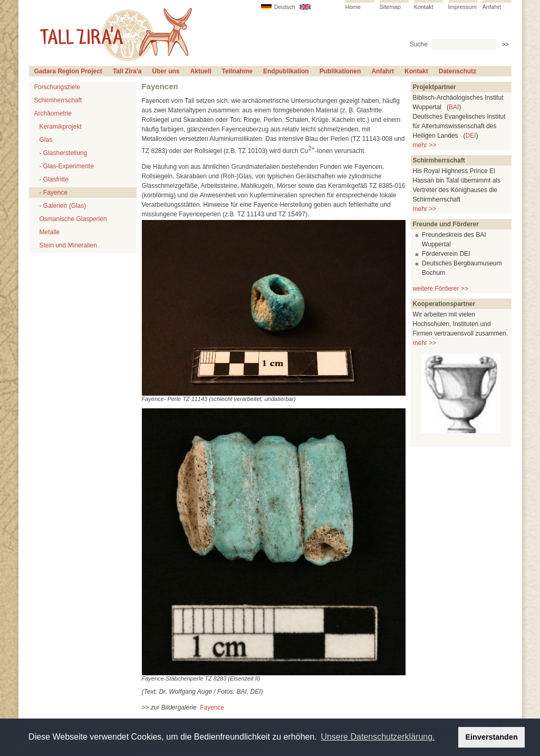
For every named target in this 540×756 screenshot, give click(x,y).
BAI (454, 107)
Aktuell (201, 71)
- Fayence (54, 193)
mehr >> (425, 145)
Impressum (462, 7)
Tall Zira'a (127, 71)
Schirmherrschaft (58, 100)
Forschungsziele (57, 87)
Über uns (166, 71)
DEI (471, 136)
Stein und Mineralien (68, 245)
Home (353, 7)
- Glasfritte (54, 179)
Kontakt (424, 7)
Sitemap (390, 7)
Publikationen (340, 71)
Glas (46, 140)
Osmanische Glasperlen (73, 219)
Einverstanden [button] (492, 737)
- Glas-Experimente (67, 166)
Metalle (50, 232)
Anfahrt (492, 7)
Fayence (212, 707)
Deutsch (285, 7)
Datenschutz (457, 71)
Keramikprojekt (61, 127)
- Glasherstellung (64, 153)
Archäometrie (53, 113)
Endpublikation (286, 71)
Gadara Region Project (68, 71)
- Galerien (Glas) (63, 206)
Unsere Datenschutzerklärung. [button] (378, 737)
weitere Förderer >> (441, 289)
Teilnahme (237, 71)
